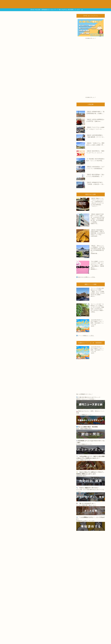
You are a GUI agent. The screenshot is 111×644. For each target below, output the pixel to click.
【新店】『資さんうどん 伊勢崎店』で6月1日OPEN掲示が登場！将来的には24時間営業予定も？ (98, 249)
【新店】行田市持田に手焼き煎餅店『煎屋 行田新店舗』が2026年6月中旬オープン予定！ (46, 397)
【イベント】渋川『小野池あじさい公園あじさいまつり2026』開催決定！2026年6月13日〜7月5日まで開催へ (97, 307)
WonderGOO (11, 232)
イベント (42, 3)
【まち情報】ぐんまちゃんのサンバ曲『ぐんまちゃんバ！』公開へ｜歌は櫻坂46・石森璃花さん (97, 265)
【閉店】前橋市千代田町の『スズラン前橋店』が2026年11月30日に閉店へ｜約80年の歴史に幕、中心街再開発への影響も (46, 381)
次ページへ (39, 302)
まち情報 (77, 3)
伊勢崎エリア (10, 318)
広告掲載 (50, 6)
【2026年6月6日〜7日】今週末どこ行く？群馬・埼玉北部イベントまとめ (97, 322)
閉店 (17, 318)
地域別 (29, 6)
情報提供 (39, 6)
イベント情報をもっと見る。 (87, 336)
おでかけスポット (55, 3)
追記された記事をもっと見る (39, 417)
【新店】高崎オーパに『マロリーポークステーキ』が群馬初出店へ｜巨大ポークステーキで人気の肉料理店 (45, 366)
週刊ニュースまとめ (91, 3)
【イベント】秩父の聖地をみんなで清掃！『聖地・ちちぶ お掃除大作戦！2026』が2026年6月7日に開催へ (98, 292)
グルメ (67, 3)
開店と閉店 (30, 3)
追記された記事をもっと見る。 (87, 277)
